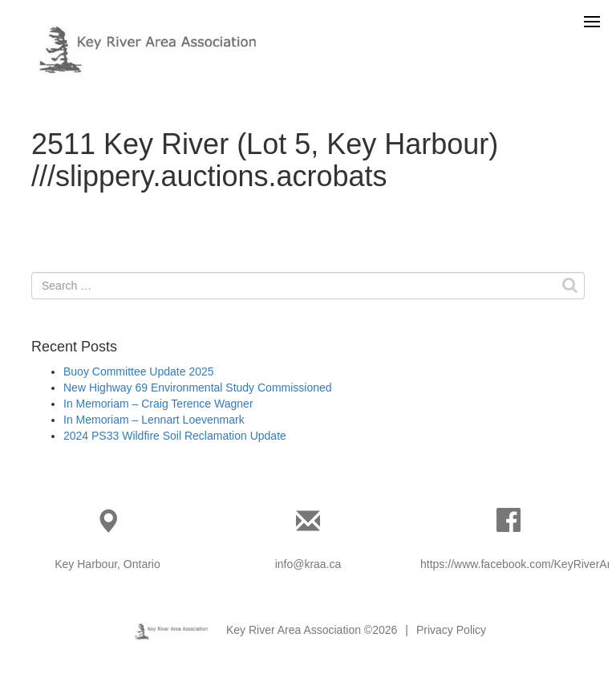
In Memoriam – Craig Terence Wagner (158, 404)
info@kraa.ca (308, 564)
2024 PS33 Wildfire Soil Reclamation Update (175, 436)
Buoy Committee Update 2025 (139, 371)
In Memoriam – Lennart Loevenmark (154, 420)
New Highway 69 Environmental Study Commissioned (198, 388)
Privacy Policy (451, 630)
